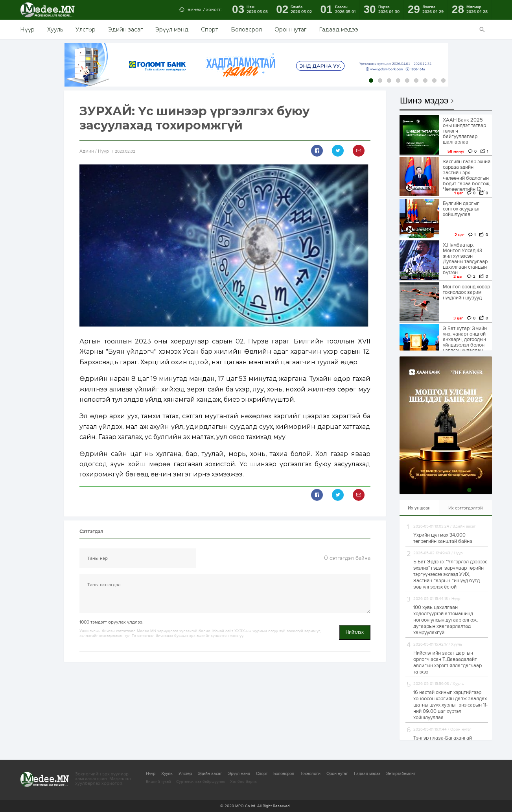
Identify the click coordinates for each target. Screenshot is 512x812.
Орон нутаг (290, 30)
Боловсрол (246, 30)
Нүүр (27, 30)
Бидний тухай (158, 782)
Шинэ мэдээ (424, 101)
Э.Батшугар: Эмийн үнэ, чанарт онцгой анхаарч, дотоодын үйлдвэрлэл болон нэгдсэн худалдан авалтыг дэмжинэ (465, 342)
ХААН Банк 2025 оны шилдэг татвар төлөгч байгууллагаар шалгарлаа (464, 131)
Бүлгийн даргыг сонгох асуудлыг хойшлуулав (462, 209)
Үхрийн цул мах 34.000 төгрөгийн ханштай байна (443, 538)
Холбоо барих (243, 782)
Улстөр (86, 30)
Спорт (210, 30)
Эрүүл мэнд (172, 30)
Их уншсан (419, 508)
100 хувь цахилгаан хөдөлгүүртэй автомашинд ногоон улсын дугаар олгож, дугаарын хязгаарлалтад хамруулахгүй (446, 620)
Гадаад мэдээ (339, 30)
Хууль (55, 30)
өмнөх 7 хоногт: (205, 9)
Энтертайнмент (401, 774)
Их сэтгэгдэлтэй (466, 508)
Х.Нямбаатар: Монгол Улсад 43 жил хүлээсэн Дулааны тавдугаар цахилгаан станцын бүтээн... (465, 259)
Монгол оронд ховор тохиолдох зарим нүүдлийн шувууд (466, 292)
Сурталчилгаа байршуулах (201, 782)
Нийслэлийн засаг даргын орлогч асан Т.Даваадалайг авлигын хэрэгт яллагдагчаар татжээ (448, 663)
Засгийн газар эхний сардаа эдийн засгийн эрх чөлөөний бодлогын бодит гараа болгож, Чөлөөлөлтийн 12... (467, 175)
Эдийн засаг (125, 30)
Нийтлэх (355, 632)
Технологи (310, 774)
